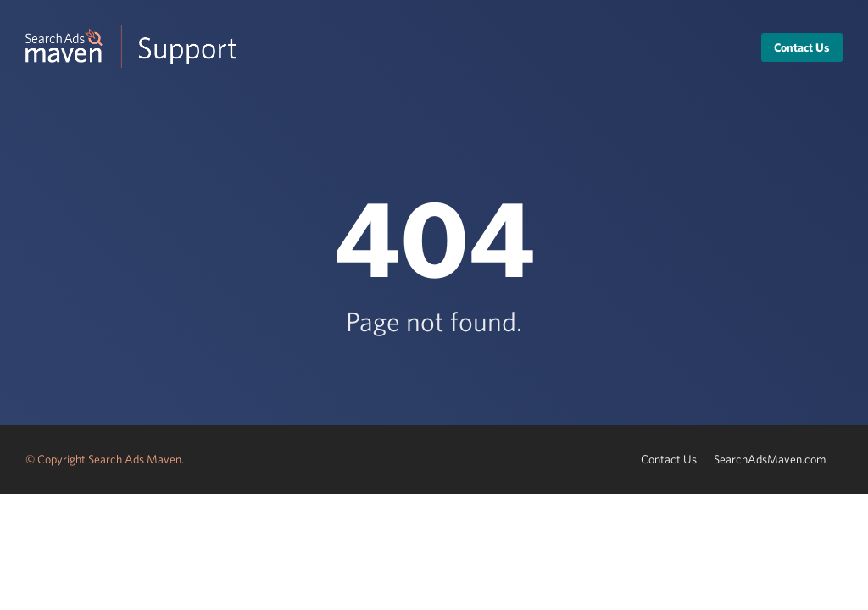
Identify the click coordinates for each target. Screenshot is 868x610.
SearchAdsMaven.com (770, 459)
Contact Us (802, 47)
